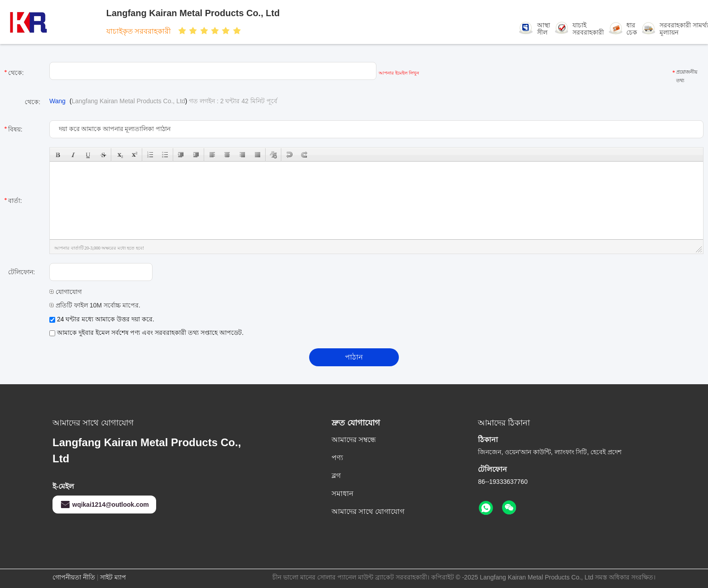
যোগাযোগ (66, 292)
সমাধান (343, 494)
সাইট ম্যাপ (113, 577)
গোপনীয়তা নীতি (74, 577)
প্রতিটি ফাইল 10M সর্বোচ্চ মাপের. (95, 305)
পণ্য (337, 458)
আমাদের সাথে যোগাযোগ (368, 511)
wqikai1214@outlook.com (104, 505)
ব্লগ (336, 476)
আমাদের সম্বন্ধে (354, 440)
